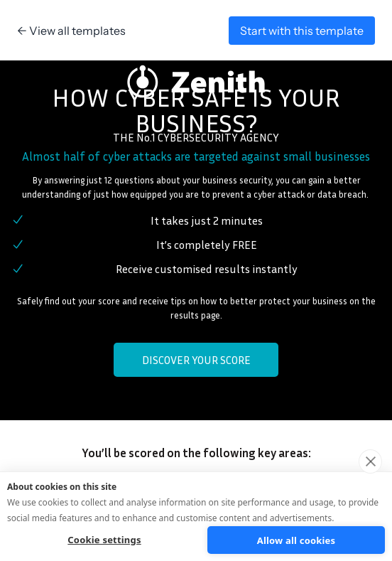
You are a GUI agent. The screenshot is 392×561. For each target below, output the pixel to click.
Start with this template (302, 31)
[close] (370, 461)
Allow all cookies (296, 540)
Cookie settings (104, 540)
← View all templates (71, 31)
